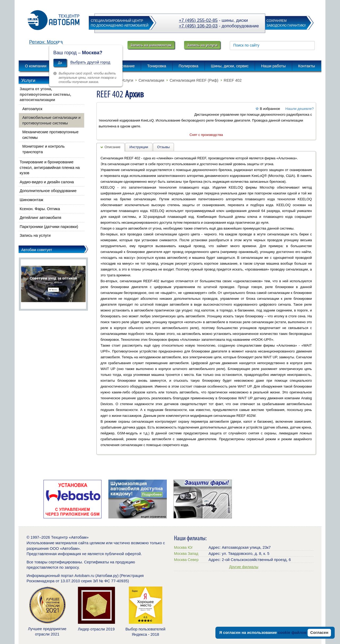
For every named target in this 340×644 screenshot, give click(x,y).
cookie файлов (292, 633)
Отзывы (164, 147)
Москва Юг (183, 547)
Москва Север (186, 560)
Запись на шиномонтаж (151, 45)
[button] (148, 142)
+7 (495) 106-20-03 (198, 26)
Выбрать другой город (90, 62)
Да (60, 63)
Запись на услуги (202, 45)
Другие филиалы (244, 567)
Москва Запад (186, 554)
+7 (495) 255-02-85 (198, 20)
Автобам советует (37, 250)
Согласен (319, 633)
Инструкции (139, 147)
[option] (72, 499)
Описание (113, 147)
